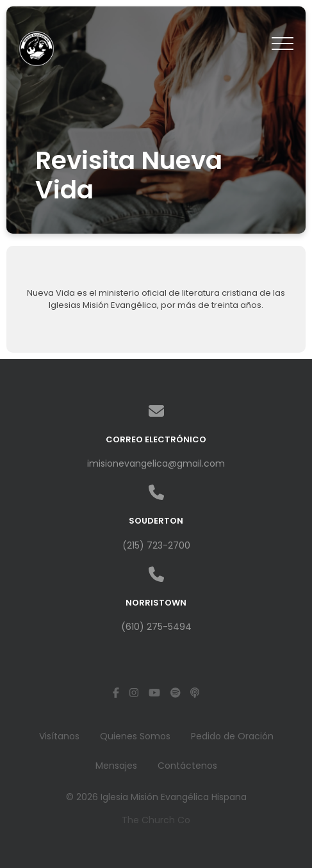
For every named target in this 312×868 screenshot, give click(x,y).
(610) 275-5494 (156, 627)
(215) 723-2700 (156, 545)
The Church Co (156, 820)
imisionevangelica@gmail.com (156, 463)
